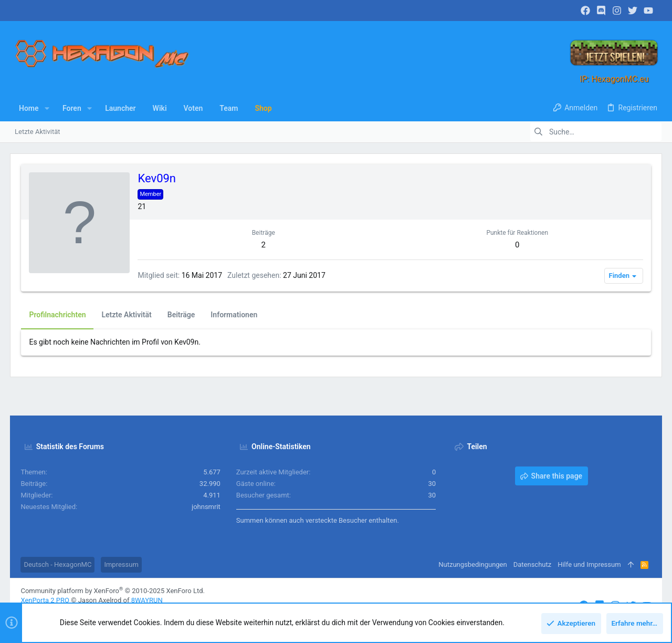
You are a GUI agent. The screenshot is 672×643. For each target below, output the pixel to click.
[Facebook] (585, 11)
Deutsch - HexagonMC (58, 564)
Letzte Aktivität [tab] (127, 315)
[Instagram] (617, 11)
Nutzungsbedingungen (472, 564)
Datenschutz (532, 564)
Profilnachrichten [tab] (58, 315)
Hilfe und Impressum (589, 564)
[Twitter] (633, 11)
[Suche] (596, 132)
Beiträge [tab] (181, 315)
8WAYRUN (147, 600)
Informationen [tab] (234, 315)
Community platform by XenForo (113, 591)
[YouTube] (648, 11)
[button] (47, 108)
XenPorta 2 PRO (45, 600)
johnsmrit (206, 507)
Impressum (122, 564)
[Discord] (601, 11)
